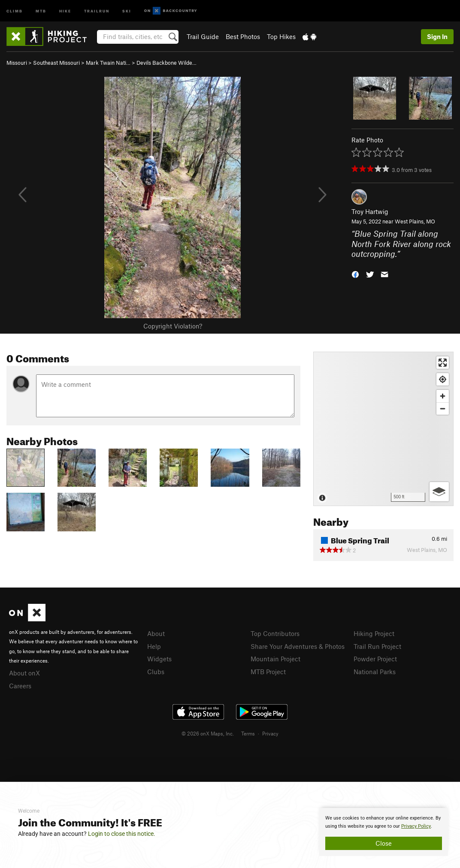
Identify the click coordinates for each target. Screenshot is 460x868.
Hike (65, 11)
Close (384, 843)
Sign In (437, 36)
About (156, 633)
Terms (248, 733)
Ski (127, 11)
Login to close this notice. (122, 834)
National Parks (375, 672)
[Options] (439, 492)
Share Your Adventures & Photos (298, 646)
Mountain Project (275, 659)
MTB (41, 11)
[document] (384, 832)
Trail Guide (203, 36)
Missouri (17, 63)
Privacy (270, 733)
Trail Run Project (377, 646)
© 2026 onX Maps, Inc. (208, 733)
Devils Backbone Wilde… (166, 63)
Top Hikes (281, 36)
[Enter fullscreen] (443, 363)
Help (154, 646)
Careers (20, 686)
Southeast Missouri (56, 63)
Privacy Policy (416, 826)
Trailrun (97, 11)
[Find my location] (443, 379)
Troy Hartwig (370, 211)
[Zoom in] (443, 396)
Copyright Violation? (173, 326)
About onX (24, 673)
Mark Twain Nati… (108, 63)
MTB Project (268, 672)
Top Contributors (275, 633)
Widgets (159, 659)
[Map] (383, 429)
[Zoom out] (443, 408)
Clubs (156, 672)
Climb (15, 11)
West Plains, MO (415, 221)
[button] (355, 274)
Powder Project (375, 659)
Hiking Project (374, 633)
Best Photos (243, 36)
